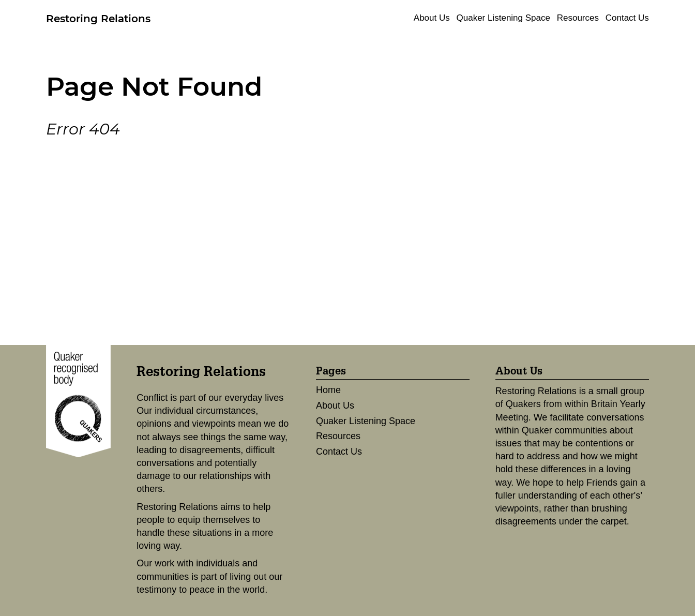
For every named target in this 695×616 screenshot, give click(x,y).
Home (328, 390)
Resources (578, 18)
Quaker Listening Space (503, 18)
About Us (432, 18)
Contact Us (627, 18)
